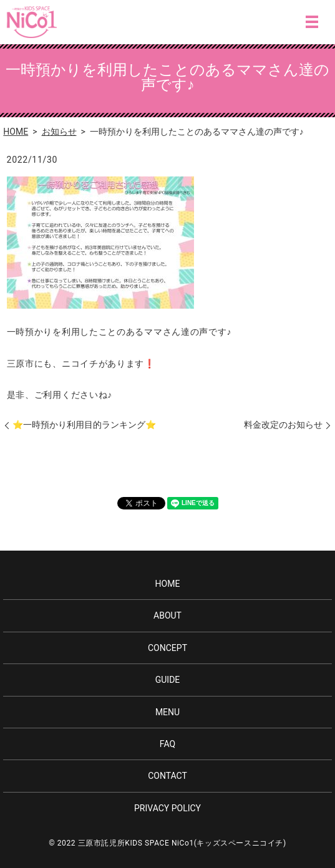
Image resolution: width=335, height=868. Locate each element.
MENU (312, 22)
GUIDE (168, 680)
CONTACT (167, 776)
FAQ (167, 744)
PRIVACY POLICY (167, 808)
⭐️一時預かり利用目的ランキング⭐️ (84, 425)
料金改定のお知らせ (283, 425)
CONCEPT (167, 648)
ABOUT (167, 615)
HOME (16, 132)
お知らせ (59, 132)
